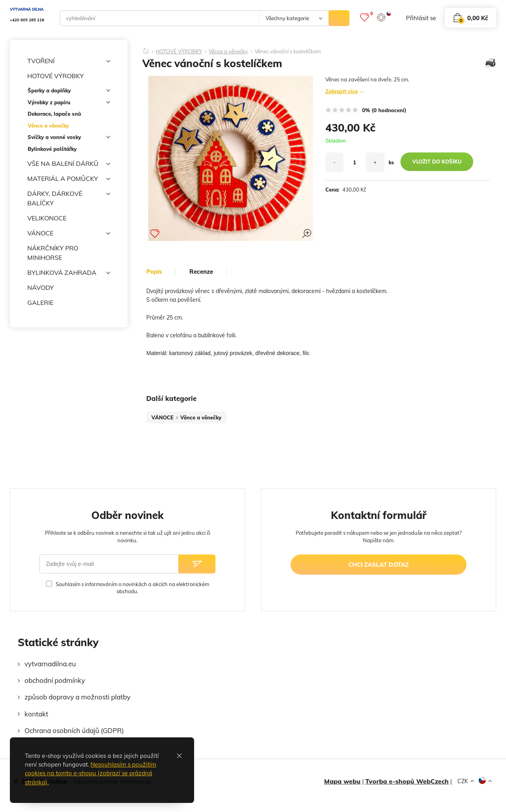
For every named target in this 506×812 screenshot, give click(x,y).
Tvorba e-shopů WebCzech (407, 781)
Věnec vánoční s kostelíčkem (288, 52)
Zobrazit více (342, 91)
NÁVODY (41, 288)
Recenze (201, 272)
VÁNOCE (69, 233)
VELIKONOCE (47, 218)
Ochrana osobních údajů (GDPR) (74, 730)
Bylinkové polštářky (52, 149)
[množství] (355, 162)
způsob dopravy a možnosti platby (77, 697)
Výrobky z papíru (69, 104)
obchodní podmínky (55, 680)
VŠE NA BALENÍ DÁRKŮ (69, 164)
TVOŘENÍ (69, 61)
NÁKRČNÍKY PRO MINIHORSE (53, 253)
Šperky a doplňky (69, 92)
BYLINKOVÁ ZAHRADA (69, 273)
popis (154, 272)
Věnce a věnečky (48, 126)
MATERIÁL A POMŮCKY (69, 179)
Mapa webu (342, 781)
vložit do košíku (437, 162)
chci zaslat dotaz (379, 565)
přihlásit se (421, 18)
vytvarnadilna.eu (50, 664)
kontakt (36, 714)
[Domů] (146, 49)
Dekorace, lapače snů (54, 114)
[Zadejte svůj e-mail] (109, 564)
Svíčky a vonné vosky (69, 138)
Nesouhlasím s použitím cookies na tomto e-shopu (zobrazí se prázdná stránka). (91, 773)
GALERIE (40, 303)
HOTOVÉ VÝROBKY (69, 76)
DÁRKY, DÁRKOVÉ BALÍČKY (69, 198)
